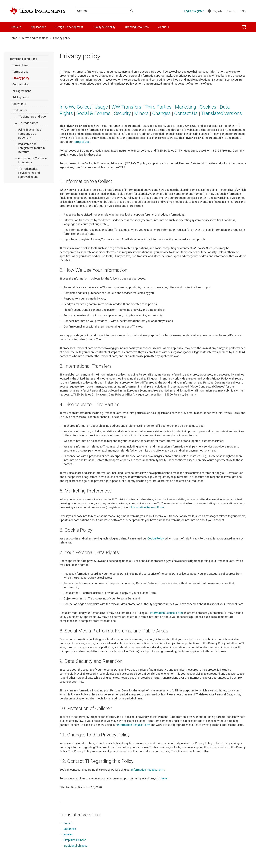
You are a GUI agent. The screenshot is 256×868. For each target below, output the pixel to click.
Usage (101, 107)
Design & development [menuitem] (69, 27)
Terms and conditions (35, 38)
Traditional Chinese (75, 846)
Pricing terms (21, 97)
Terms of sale (21, 65)
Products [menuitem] (15, 27)
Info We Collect (75, 107)
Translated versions (221, 113)
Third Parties (158, 107)
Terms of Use (81, 142)
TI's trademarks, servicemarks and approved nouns (29, 173)
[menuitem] (244, 27)
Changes (161, 113)
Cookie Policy (155, 538)
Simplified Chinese (75, 840)
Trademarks (20, 110)
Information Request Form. (148, 507)
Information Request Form (166, 613)
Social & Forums (93, 113)
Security (122, 113)
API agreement (22, 91)
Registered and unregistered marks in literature (31, 148)
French (68, 823)
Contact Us (186, 113)
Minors (141, 113)
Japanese (70, 829)
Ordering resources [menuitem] (137, 27)
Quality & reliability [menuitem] (104, 27)
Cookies (208, 107)
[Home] (38, 11)
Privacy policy (21, 78)
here (164, 778)
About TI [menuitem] (163, 27)
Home (13, 38)
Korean (68, 834)
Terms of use (20, 72)
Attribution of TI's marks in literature (33, 160)
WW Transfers (126, 107)
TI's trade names (28, 123)
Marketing (185, 107)
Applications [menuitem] (38, 27)
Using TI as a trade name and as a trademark (29, 134)
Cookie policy (20, 84)
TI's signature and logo (32, 117)
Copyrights (19, 104)
